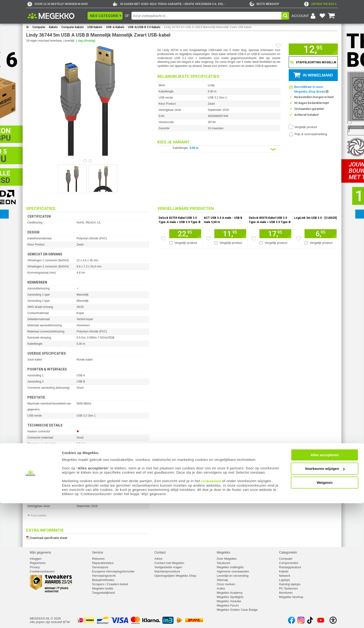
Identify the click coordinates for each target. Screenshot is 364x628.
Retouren (98, 559)
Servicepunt (100, 567)
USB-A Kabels (115, 27)
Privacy (35, 567)
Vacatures (224, 563)
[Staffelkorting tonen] (313, 62)
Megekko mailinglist (230, 567)
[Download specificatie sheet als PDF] (88, 537)
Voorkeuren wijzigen (325, 594)
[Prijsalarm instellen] (308, 134)
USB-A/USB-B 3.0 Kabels (144, 27)
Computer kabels (73, 27)
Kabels (53, 27)
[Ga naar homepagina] (56, 16)
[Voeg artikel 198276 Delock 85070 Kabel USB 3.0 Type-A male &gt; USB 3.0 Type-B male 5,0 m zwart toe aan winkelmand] (275, 234)
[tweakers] (264, 4)
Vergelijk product (306, 127)
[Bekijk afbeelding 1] (90, 161)
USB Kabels (95, 27)
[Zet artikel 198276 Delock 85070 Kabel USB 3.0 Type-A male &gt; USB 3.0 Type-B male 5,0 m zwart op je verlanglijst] (254, 239)
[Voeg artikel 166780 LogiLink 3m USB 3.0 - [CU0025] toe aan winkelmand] (321, 234)
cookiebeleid (211, 606)
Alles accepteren (324, 580)
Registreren (38, 563)
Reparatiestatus (103, 563)
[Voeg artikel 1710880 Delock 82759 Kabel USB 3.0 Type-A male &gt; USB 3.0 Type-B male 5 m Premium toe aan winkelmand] (185, 234)
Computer (39, 27)
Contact (160, 552)
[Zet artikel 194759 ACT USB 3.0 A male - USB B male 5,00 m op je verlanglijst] (208, 239)
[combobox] (206, 16)
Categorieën (288, 552)
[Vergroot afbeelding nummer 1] (103, 179)
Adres (158, 559)
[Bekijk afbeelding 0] (85, 161)
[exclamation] (320, 4)
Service (98, 552)
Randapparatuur (290, 567)
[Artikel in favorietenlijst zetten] (278, 46)
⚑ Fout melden (37, 516)
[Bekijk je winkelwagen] (331, 16)
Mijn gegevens (40, 552)
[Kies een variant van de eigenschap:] (219, 149)
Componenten (289, 563)
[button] (105, 16)
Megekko (223, 552)
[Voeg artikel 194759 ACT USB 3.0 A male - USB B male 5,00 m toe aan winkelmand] (230, 234)
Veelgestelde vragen (168, 567)
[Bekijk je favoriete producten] (322, 16)
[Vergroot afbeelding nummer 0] (72, 179)
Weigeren (324, 607)
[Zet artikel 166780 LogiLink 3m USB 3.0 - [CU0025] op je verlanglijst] (299, 239)
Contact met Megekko (169, 563)
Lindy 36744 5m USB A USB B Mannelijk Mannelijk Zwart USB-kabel (208, 27)
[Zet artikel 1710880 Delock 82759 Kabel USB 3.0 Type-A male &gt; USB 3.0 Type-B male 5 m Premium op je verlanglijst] (163, 239)
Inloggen (36, 559)
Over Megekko (227, 559)
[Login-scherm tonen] (304, 16)
